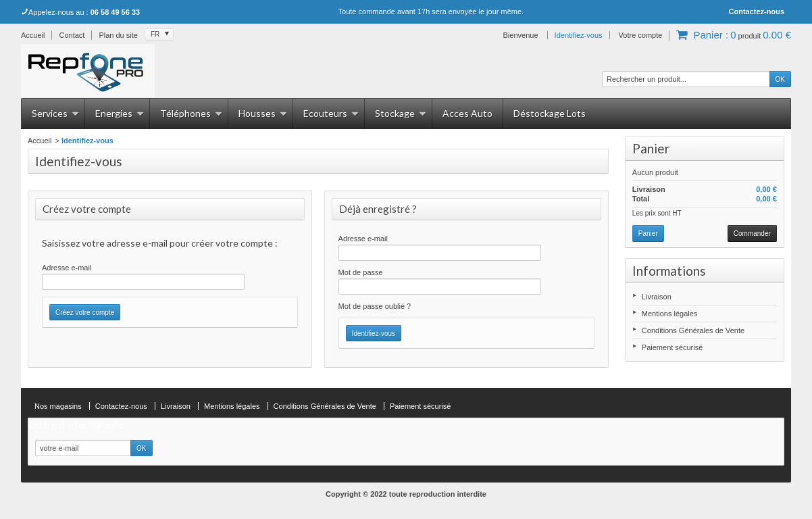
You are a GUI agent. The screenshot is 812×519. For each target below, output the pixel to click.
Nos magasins (58, 406)
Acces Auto (467, 113)
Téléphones (191, 113)
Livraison (657, 297)
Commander (752, 233)
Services (55, 113)
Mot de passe (361, 272)
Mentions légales (670, 314)
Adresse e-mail (67, 268)
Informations (669, 271)
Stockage (401, 113)
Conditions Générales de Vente (693, 330)
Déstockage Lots (550, 113)
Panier (651, 148)
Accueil (40, 141)
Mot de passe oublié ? (375, 306)
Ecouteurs (331, 113)
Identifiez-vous (579, 35)
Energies (120, 113)
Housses (263, 113)
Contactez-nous (757, 11)
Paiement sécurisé (673, 347)
